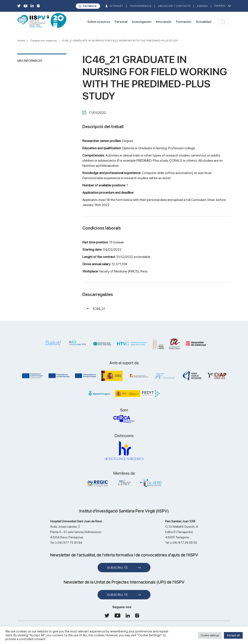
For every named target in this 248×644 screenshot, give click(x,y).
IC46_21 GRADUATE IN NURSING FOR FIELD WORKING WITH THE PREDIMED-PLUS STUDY (120, 41)
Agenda (202, 6)
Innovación (164, 22)
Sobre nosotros (99, 22)
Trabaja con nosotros (44, 41)
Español (220, 6)
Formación (184, 22)
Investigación (142, 22)
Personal (121, 22)
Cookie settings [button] (210, 635)
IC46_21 (99, 309)
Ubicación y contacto (174, 6)
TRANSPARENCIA (141, 6)
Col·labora (90, 6)
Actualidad (204, 22)
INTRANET (117, 6)
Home (21, 41)
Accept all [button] (233, 635)
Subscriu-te (117, 568)
